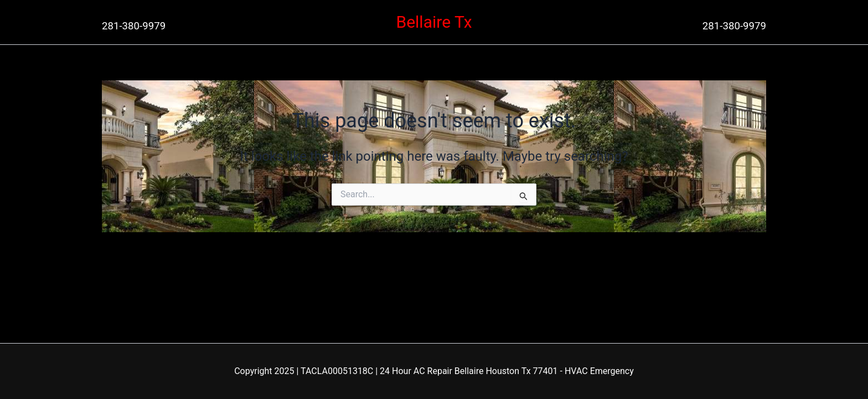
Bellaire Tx (434, 22)
